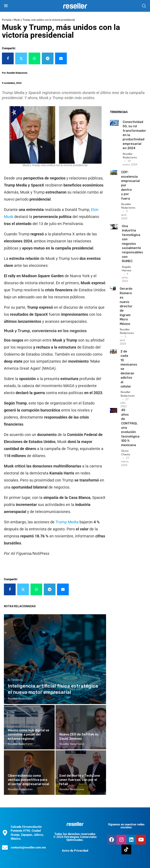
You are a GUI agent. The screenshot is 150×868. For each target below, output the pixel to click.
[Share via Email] (61, 58)
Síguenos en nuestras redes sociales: (126, 826)
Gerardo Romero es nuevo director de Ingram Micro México (126, 306)
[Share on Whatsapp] (34, 58)
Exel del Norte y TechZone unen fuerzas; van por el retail (80, 780)
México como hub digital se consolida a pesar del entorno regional (29, 734)
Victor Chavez (126, 452)
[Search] (144, 6)
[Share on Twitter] (21, 58)
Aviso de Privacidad (75, 851)
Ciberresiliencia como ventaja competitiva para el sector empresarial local (28, 780)
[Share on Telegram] (48, 58)
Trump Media (67, 522)
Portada (7, 20)
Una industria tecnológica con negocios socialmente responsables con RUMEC (132, 244)
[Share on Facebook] (8, 58)
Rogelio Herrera (127, 269)
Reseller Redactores (130, 156)
